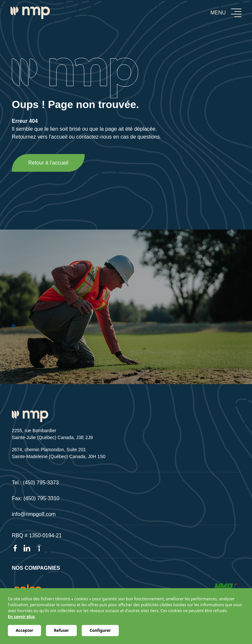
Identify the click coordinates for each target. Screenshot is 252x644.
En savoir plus (21, 617)
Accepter (24, 630)
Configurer (100, 630)
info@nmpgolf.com (34, 514)
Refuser (61, 630)
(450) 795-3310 (42, 498)
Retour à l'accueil (48, 163)
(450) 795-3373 (41, 483)
